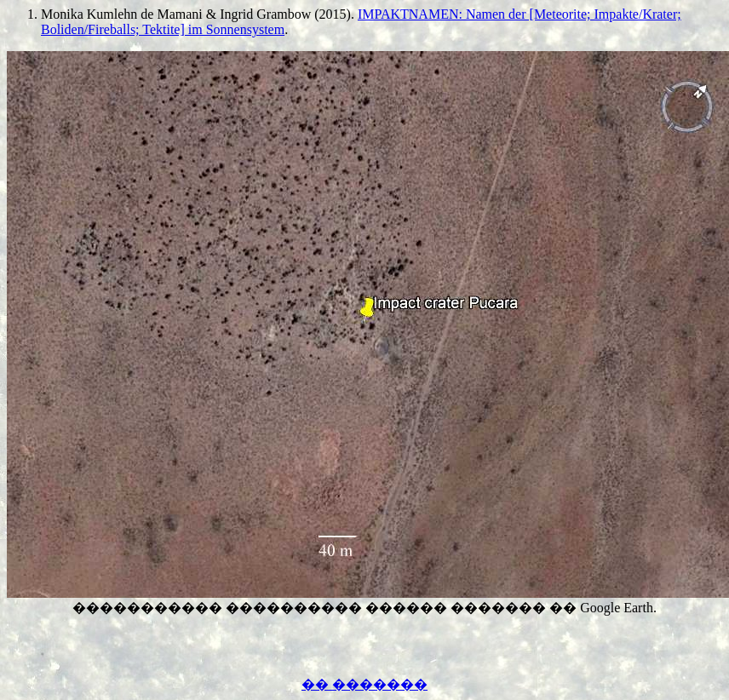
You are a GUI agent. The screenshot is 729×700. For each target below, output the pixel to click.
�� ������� (364, 684)
